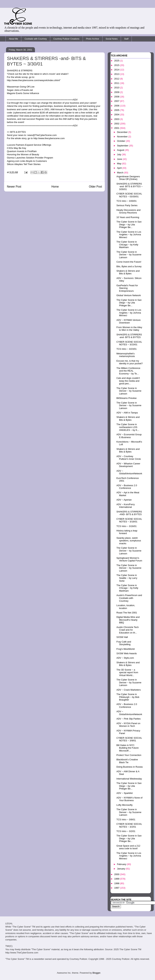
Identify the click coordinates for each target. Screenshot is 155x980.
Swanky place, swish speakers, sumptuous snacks (129, 541)
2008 (117, 97)
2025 (117, 61)
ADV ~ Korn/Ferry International (125, 506)
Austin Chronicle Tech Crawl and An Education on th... (128, 630)
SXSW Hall (122, 637)
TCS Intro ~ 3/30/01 (126, 201)
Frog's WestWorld (125, 649)
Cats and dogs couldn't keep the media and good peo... (128, 381)
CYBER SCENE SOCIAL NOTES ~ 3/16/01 (129, 520)
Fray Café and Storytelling (124, 643)
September (123, 146)
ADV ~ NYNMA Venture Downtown (128, 321)
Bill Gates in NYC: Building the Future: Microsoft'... (128, 748)
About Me (13, 39)
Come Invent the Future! (129, 262)
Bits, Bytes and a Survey (129, 266)
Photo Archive (93, 39)
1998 (117, 883)
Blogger (96, 973)
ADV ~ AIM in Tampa (127, 413)
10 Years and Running (128, 217)
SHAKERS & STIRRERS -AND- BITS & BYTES (129, 513)
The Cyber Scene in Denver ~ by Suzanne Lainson (129, 255)
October (121, 141)
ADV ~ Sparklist (124, 793)
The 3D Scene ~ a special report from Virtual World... (127, 672)
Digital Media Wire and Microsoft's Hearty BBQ (128, 620)
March (121, 173)
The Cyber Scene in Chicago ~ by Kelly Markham (127, 245)
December (123, 132)
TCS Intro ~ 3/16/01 (126, 526)
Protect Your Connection (129, 755)
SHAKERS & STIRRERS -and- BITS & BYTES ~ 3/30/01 (129, 186)
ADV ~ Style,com (125, 658)
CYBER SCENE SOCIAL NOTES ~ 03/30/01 (129, 195)
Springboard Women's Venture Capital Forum (129, 559)
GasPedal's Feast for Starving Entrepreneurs (127, 288)
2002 (117, 124)
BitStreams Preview (126, 398)
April (120, 168)
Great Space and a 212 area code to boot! (128, 847)
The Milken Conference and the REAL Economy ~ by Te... (128, 371)
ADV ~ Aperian (124, 500)
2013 (117, 74)
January (121, 869)
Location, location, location (126, 607)
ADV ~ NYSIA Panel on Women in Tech (128, 725)
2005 (117, 110)
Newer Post (14, 187)
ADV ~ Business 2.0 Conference (127, 487)
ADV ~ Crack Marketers (128, 690)
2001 (117, 128)
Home (55, 187)
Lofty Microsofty (124, 805)
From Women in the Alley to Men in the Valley (129, 329)
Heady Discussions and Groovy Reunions (128, 211)
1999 (117, 879)
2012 (117, 79)
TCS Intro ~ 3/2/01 (126, 831)
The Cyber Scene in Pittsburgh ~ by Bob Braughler (128, 697)
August (121, 150)
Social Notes (112, 39)
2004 (117, 115)
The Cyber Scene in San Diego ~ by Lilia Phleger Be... (129, 224)
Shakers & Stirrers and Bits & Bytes (128, 272)
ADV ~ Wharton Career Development (128, 465)
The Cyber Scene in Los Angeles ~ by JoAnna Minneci (129, 235)
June (120, 159)
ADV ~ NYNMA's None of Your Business (129, 799)
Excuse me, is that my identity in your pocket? (129, 362)
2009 (117, 92)
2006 (117, 106)
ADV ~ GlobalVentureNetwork (129, 472)
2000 (117, 874)
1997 (117, 888)
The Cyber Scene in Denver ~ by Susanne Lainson (129, 391)
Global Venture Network (128, 295)
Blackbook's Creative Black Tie (127, 761)
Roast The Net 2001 (127, 613)
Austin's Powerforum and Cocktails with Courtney (129, 598)
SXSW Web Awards (126, 653)
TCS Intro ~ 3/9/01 (126, 820)
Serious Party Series (127, 205)
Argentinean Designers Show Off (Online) (128, 178)
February (122, 864)
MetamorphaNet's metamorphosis (126, 355)
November (123, 137)
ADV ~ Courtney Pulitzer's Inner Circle (128, 458)
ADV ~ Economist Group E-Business (129, 436)
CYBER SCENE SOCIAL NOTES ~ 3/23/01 (129, 343)
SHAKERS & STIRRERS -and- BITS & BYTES (129, 336)
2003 (117, 119)
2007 (117, 101)
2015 (117, 65)
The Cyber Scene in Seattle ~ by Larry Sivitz (127, 578)
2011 (117, 83)
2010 (117, 88)
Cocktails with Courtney (36, 39)
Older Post (95, 187)
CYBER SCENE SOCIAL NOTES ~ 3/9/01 (129, 739)
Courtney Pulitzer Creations (66, 39)
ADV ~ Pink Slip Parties (128, 719)
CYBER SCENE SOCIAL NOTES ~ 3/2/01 (129, 825)
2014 (117, 70)
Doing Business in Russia (129, 767)
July (119, 154)
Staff (126, 39)
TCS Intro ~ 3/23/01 (126, 349)
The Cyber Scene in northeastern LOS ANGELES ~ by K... (128, 427)
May (120, 164)
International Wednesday (129, 779)
